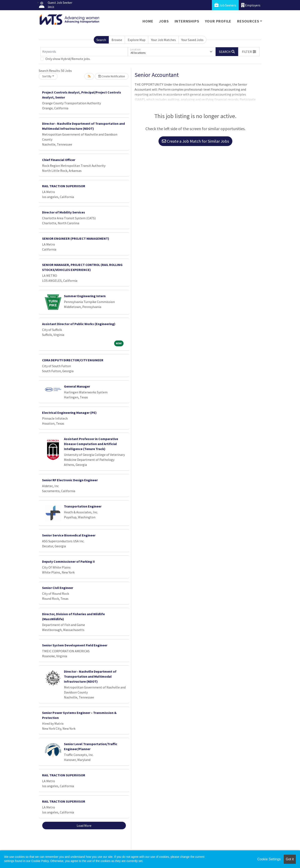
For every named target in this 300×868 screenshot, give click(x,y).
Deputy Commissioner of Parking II (68, 561)
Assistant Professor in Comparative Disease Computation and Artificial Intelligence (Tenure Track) (91, 444)
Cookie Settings (269, 859)
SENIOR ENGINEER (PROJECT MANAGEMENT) (76, 238)
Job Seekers (225, 5)
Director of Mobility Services (64, 212)
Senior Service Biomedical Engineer (69, 535)
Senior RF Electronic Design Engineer (70, 480)
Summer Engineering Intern (85, 296)
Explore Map (137, 40)
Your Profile (218, 21)
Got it (290, 859)
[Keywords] (84, 52)
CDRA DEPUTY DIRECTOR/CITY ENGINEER (73, 360)
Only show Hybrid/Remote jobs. (68, 59)
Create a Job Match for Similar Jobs (195, 141)
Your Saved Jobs (192, 40)
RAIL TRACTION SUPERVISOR (64, 186)
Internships (187, 21)
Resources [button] (248, 21)
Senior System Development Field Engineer (75, 645)
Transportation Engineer (83, 506)
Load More (84, 826)
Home (148, 21)
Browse (117, 40)
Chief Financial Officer (59, 160)
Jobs (164, 21)
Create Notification (112, 76)
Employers (251, 5)
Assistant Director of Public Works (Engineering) (79, 324)
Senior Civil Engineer (58, 588)
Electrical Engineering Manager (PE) (69, 413)
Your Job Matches (163, 40)
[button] (249, 52)
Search (101, 40)
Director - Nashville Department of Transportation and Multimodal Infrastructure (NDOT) (90, 676)
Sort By (47, 76)
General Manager (77, 386)
